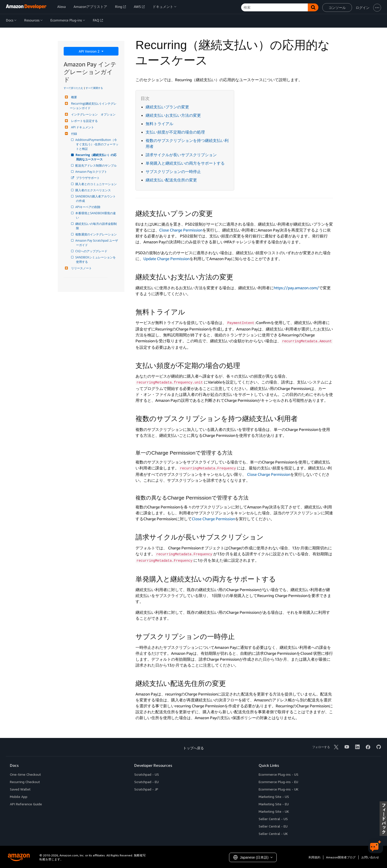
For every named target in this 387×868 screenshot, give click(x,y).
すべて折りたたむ (74, 88)
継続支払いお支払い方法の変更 (173, 115)
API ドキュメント (82, 127)
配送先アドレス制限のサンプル (96, 165)
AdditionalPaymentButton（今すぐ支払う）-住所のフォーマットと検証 (97, 144)
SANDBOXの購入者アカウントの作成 (96, 199)
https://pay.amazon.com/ (296, 288)
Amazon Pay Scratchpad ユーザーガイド (97, 243)
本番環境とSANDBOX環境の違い (96, 215)
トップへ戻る (193, 748)
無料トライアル (159, 124)
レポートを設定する (84, 121)
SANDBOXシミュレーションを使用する (96, 260)
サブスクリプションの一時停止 (173, 172)
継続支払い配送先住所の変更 (171, 180)
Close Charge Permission (181, 230)
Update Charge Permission (166, 259)
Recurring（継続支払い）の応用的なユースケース (96, 157)
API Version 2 (90, 51)
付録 (73, 134)
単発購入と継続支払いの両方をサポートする (185, 163)
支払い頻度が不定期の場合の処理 (175, 132)
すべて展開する (94, 88)
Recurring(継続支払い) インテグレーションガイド (93, 106)
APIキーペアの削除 (88, 207)
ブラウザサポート (88, 178)
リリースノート (81, 268)
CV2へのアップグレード (92, 251)
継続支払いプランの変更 (167, 107)
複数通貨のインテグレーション (96, 234)
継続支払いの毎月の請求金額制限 (96, 226)
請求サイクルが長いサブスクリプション (181, 155)
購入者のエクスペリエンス (93, 190)
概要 (73, 97)
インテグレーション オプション (93, 114)
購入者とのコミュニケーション (96, 184)
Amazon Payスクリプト (92, 172)
